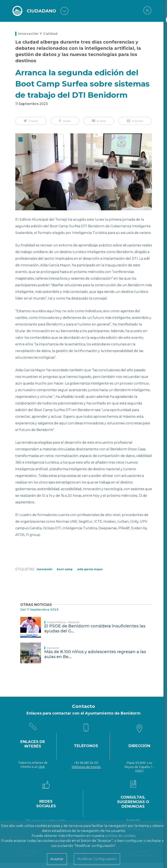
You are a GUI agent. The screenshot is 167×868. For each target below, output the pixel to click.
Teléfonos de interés (86, 767)
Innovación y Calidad (38, 34)
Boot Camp (65, 569)
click (42, 767)
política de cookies (120, 836)
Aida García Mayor (90, 569)
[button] (31, 121)
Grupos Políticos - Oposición (63, 622)
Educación (53, 648)
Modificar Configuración (97, 859)
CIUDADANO (42, 11)
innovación (44, 569)
